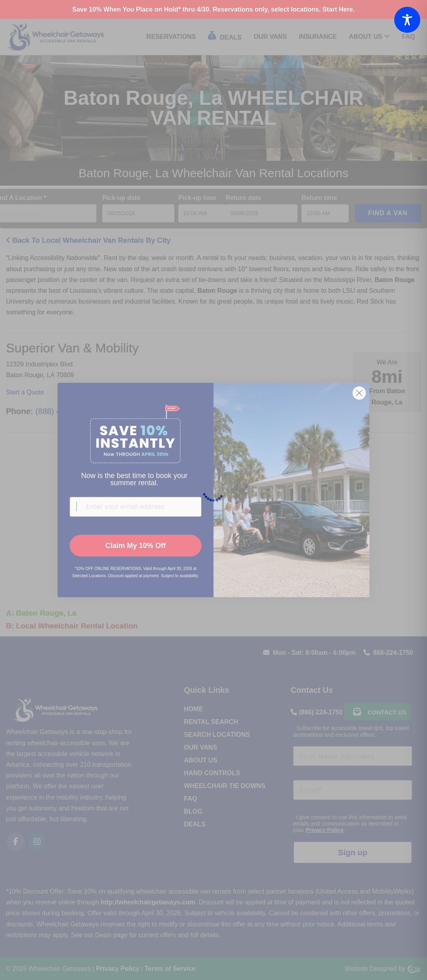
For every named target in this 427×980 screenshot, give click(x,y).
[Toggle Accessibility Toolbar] (407, 20)
